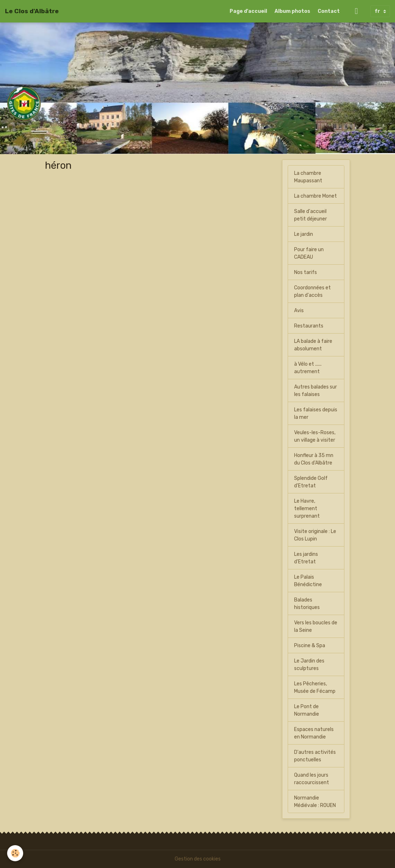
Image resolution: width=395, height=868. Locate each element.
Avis (299, 311)
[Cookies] (15, 853)
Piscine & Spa (310, 646)
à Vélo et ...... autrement (308, 368)
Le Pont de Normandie (307, 710)
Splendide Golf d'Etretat (311, 482)
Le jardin (304, 234)
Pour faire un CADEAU (309, 253)
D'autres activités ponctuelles (315, 756)
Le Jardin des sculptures (309, 665)
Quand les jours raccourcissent (312, 779)
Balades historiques (307, 604)
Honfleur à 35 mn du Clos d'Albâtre (314, 459)
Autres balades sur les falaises (316, 391)
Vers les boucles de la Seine (316, 626)
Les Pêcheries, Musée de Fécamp (315, 687)
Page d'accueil (248, 11)
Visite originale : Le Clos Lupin (315, 535)
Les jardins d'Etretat (306, 558)
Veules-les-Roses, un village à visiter (315, 436)
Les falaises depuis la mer (316, 413)
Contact (329, 11)
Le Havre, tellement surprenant (307, 509)
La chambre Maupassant (308, 177)
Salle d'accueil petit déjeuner (311, 215)
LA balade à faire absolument (313, 345)
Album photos (292, 11)
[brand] (32, 11)
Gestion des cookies (198, 859)
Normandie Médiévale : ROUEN (315, 802)
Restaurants (309, 326)
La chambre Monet (316, 196)
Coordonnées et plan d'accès (312, 291)
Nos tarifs (306, 272)
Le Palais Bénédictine (308, 581)
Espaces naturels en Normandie (314, 733)
